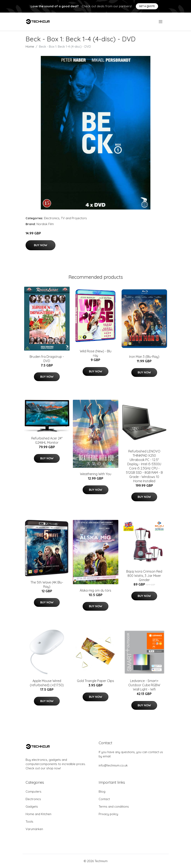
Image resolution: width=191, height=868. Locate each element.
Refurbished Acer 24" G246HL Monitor (47, 440)
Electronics (52, 218)
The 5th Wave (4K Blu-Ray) (47, 584)
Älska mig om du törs (95, 590)
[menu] (161, 22)
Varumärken (34, 829)
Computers (33, 792)
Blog (102, 792)
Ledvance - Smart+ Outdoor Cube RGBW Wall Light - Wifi (144, 685)
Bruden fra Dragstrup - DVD (47, 359)
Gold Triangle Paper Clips (95, 681)
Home (30, 46)
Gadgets (32, 807)
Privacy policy (108, 814)
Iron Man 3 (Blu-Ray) (144, 357)
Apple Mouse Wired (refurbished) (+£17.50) (47, 683)
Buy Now (40, 245)
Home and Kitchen (38, 814)
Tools (29, 821)
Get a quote (147, 6)
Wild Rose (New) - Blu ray (96, 353)
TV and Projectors (74, 218)
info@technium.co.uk (113, 765)
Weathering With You (96, 474)
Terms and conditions (114, 807)
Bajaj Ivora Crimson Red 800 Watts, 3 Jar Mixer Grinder (144, 576)
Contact (104, 799)
